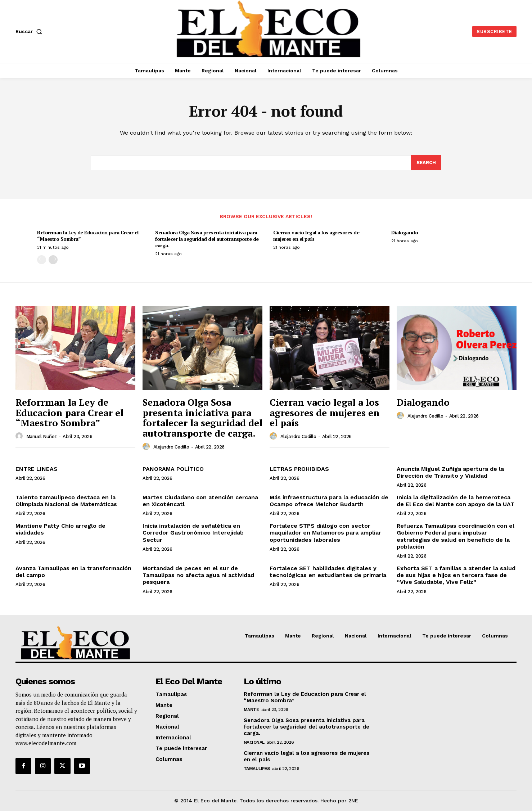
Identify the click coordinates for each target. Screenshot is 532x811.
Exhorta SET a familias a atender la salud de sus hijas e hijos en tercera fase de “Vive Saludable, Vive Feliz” (456, 575)
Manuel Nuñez (42, 436)
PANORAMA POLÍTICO (173, 469)
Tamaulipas (257, 769)
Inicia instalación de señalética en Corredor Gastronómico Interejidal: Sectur (193, 533)
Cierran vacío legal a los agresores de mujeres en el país (316, 236)
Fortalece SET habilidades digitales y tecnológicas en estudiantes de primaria (328, 572)
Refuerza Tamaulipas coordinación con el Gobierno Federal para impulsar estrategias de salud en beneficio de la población (456, 536)
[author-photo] (20, 436)
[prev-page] (42, 260)
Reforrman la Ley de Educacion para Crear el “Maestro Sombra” (88, 236)
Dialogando (405, 232)
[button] (30, 31)
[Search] (426, 163)
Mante (251, 709)
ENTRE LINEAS (37, 469)
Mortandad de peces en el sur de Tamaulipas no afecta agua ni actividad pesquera (198, 575)
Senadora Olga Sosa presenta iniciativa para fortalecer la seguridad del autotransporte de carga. (207, 239)
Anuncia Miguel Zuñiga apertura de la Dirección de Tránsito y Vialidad (450, 472)
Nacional (254, 742)
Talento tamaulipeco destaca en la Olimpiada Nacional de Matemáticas (66, 501)
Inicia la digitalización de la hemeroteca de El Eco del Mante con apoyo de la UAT (456, 501)
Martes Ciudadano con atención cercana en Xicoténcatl (200, 501)
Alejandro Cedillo (171, 447)
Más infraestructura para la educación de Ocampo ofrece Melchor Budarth (329, 501)
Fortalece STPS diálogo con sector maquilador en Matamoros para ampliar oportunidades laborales (325, 533)
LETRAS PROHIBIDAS (299, 469)
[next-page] (53, 260)
